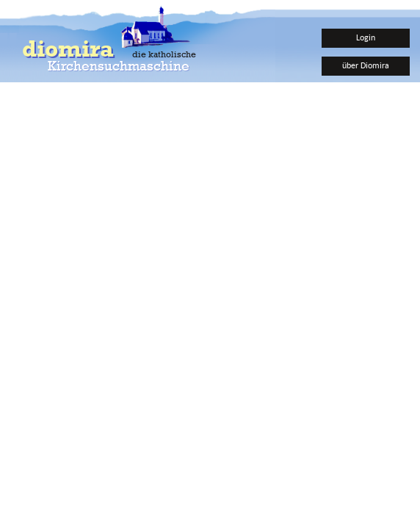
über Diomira (366, 65)
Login (366, 37)
